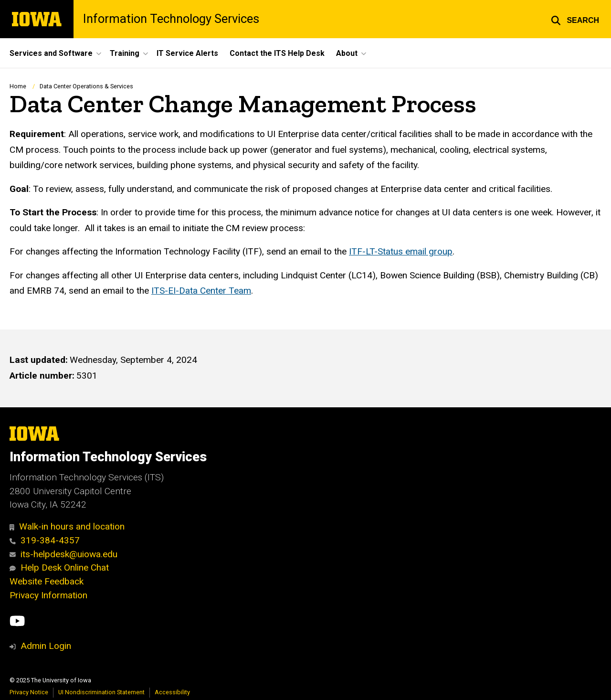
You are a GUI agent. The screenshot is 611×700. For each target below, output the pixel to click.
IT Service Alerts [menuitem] (187, 53)
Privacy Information (48, 595)
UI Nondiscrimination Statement (101, 692)
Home (18, 86)
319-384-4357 (45, 540)
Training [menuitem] (125, 53)
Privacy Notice (29, 692)
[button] (575, 19)
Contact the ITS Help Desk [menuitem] (277, 53)
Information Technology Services (171, 19)
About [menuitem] (347, 53)
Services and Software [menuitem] (51, 53)
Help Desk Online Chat (59, 567)
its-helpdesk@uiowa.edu (63, 554)
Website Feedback (47, 581)
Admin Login (46, 646)
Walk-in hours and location (67, 526)
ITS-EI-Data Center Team (201, 291)
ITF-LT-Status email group (401, 251)
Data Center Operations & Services (86, 86)
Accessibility (172, 692)
